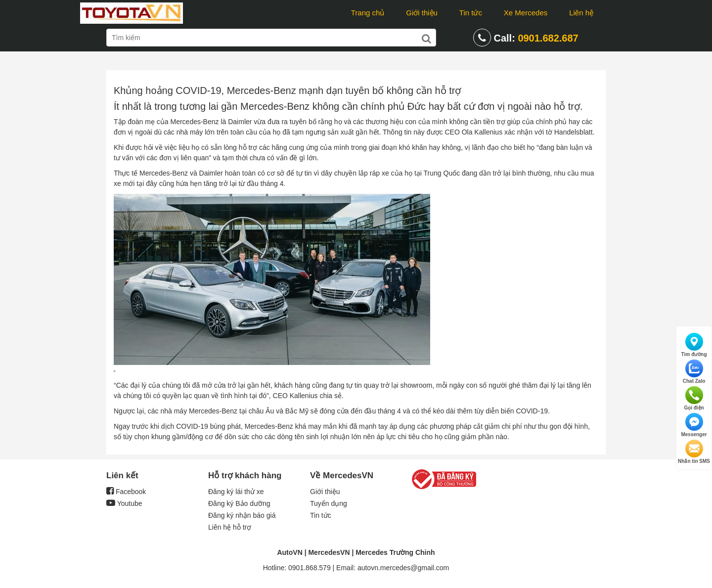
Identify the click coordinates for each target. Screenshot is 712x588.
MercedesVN (329, 552)
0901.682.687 (548, 38)
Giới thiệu (422, 13)
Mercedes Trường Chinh (395, 552)
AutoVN (289, 552)
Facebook (126, 492)
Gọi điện (694, 398)
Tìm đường (694, 345)
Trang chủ (368, 13)
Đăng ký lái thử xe (236, 492)
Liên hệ (581, 13)
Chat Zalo (694, 372)
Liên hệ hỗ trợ (230, 527)
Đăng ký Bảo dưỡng (239, 503)
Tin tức (471, 13)
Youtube (124, 503)
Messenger (694, 425)
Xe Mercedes (526, 13)
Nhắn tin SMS (694, 452)
